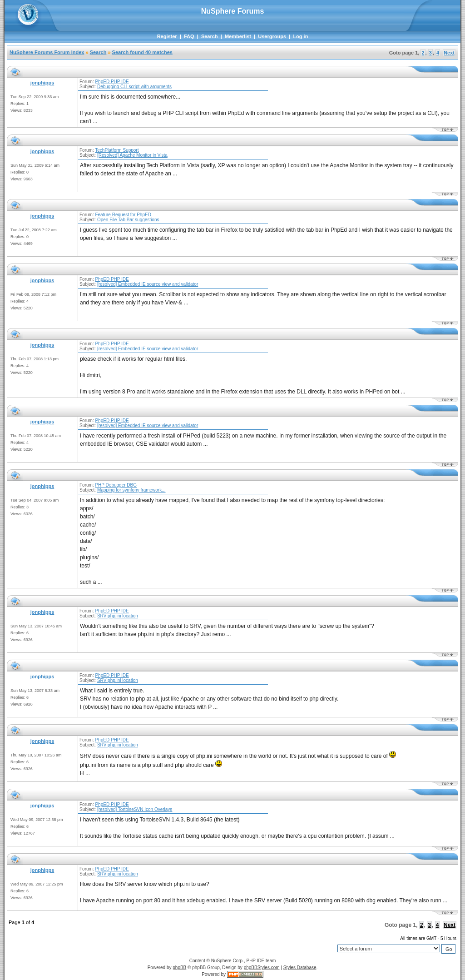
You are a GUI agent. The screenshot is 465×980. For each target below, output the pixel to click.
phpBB (179, 968)
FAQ (189, 36)
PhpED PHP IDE (112, 82)
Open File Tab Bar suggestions (128, 220)
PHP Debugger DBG (116, 485)
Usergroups (272, 36)
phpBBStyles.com (262, 968)
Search (210, 36)
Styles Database (300, 968)
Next (449, 53)
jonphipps (42, 83)
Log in (300, 36)
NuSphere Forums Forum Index (47, 52)
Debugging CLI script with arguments (134, 87)
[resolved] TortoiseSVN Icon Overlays (135, 809)
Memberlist (238, 36)
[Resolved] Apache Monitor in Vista (132, 155)
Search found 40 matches (142, 52)
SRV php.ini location (118, 616)
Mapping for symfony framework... (131, 490)
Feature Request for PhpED (123, 215)
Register (167, 36)
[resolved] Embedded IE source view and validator (148, 284)
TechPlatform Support (117, 150)
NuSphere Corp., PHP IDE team (244, 961)
